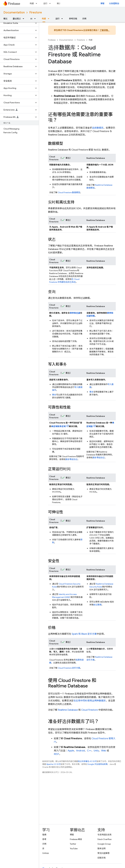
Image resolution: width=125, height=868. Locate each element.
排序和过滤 (75, 313)
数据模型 (69, 192)
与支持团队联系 (105, 835)
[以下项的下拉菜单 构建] (37, 3)
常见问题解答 (103, 853)
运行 (45, 3)
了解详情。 (105, 30)
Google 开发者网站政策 (97, 764)
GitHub (46, 853)
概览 (5, 19)
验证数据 (97, 605)
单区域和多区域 (58, 426)
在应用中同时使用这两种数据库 (90, 701)
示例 (84, 19)
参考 (44, 839)
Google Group (104, 844)
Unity (96, 751)
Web (104, 751)
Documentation (14, 12)
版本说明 (101, 848)
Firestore (36, 12)
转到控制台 (114, 3)
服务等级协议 (71, 459)
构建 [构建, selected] (44, 19)
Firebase (52, 40)
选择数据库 (98, 128)
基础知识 (17, 19)
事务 (54, 395)
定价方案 (69, 668)
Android (80, 751)
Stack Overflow (105, 839)
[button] (17, 23)
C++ (89, 751)
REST (57, 754)
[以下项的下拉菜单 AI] (36, 19)
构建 (32, 3)
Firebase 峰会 (76, 839)
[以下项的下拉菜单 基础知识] (24, 19)
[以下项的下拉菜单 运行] (51, 3)
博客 (102, 3)
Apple (71, 751)
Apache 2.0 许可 (54, 764)
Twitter (73, 844)
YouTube (74, 848)
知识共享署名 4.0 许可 (87, 761)
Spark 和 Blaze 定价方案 (84, 634)
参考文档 (73, 19)
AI (31, 19)
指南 (44, 835)
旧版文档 (101, 858)
